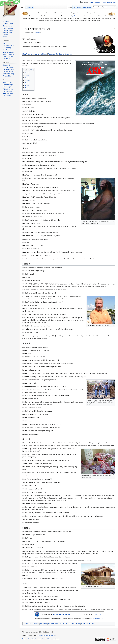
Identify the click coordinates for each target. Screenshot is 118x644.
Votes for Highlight (8, 52)
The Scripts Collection (64, 54)
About (5, 37)
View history (87, 7)
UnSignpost (6, 59)
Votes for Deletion (8, 54)
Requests (51, 54)
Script (22, 7)
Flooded (72, 624)
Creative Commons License (47, 635)
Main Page (26, 54)
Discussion (30, 7)
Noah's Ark (37, 33)
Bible (78, 624)
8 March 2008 (98, 614)
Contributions (98, 2)
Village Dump (7, 48)
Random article (8, 32)
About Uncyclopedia (37, 639)
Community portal (8, 46)
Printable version (8, 89)
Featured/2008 (53, 624)
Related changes (8, 85)
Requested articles (9, 67)
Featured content (8, 24)
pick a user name (78, 16)
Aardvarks (64, 624)
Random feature (8, 30)
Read (70, 7)
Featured (43, 624)
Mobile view (56, 639)
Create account (107, 2)
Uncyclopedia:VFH (98, 618)
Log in (114, 2)
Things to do (7, 65)
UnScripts (35, 624)
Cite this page (7, 96)
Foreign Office (7, 76)
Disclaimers (48, 639)
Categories (27, 624)
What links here (8, 83)
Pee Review (7, 50)
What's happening (8, 74)
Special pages (7, 87)
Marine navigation (87, 624)
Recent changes (8, 28)
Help (4, 43)
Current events (7, 26)
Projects (5, 35)
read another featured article (62, 614)
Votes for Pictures (8, 56)
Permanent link (7, 91)
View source (77, 7)
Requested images (9, 69)
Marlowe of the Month (39, 54)
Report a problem (8, 72)
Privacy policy (26, 639)
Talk (91, 2)
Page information (8, 93)
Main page (6, 22)
